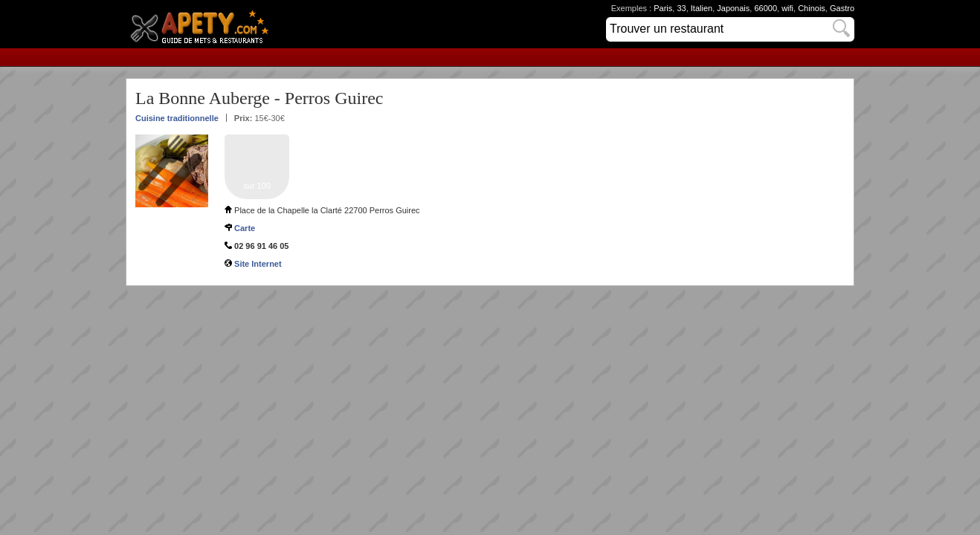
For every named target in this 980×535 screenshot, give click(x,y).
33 (681, 8)
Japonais (733, 8)
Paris (663, 8)
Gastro (842, 8)
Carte (245, 228)
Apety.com (204, 24)
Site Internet (258, 264)
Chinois (812, 8)
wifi (787, 8)
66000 (765, 8)
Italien (702, 8)
